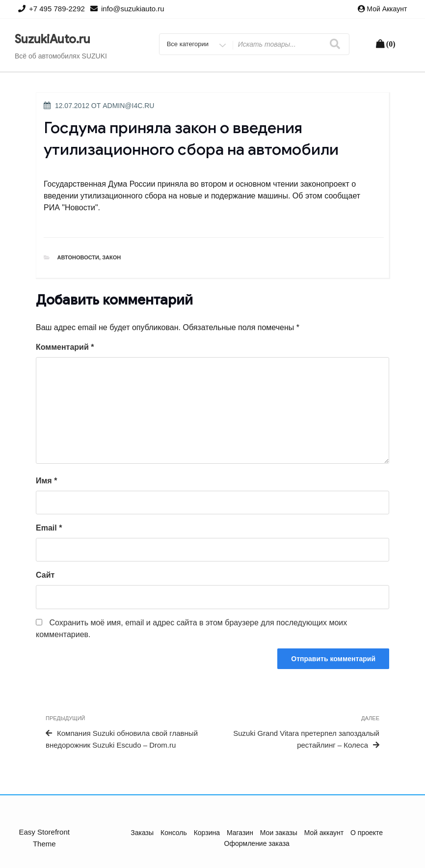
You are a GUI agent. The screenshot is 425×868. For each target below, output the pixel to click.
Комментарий (65, 347)
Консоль (174, 833)
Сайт (45, 575)
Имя (46, 481)
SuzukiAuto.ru (53, 39)
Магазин (240, 833)
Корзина (207, 833)
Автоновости (79, 257)
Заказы (142, 833)
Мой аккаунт (387, 9)
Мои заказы (279, 833)
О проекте (367, 833)
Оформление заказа (257, 843)
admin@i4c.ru (128, 106)
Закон (111, 257)
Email (49, 528)
